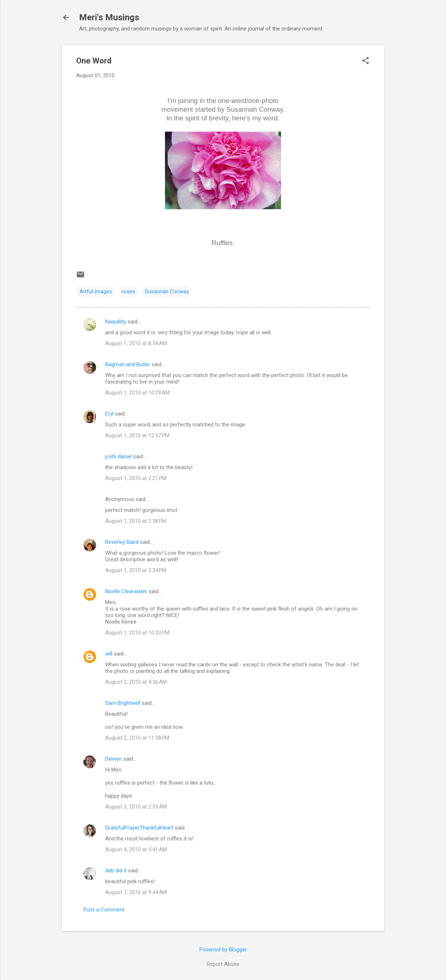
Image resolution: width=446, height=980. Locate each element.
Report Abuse (223, 964)
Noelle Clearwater (126, 591)
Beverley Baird (122, 542)
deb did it (116, 871)
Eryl (109, 414)
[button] (366, 61)
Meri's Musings (109, 17)
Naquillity (116, 322)
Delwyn (113, 759)
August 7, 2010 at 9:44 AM (136, 892)
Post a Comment (104, 910)
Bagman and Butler (128, 364)
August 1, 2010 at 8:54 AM (136, 343)
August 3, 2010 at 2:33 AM (136, 807)
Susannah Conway (167, 291)
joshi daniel (118, 456)
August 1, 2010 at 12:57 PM (137, 435)
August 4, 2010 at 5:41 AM (136, 849)
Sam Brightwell (123, 703)
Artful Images (96, 291)
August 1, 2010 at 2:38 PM (136, 521)
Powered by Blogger (223, 950)
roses (128, 291)
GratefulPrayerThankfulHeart (139, 828)
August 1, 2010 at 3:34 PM (136, 570)
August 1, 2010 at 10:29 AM (137, 393)
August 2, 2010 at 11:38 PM (137, 738)
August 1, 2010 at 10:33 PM (137, 633)
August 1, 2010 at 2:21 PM (136, 478)
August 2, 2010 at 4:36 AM (136, 682)
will (109, 654)
